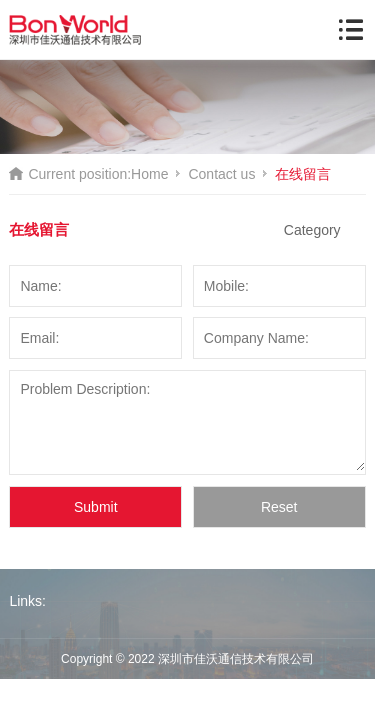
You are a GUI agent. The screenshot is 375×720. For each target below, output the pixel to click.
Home (149, 174)
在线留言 (303, 174)
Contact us (221, 174)
